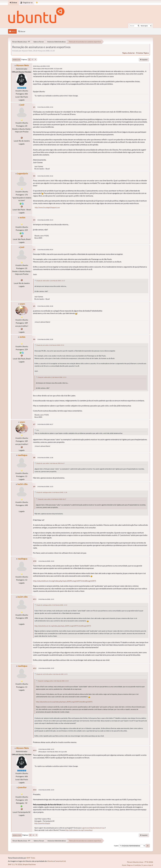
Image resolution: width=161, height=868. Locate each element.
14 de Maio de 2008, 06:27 (45, 424)
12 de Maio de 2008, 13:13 (45, 220)
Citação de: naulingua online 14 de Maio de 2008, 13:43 (52, 605)
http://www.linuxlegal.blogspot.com (47, 207)
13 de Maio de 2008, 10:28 (45, 306)
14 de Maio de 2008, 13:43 (46, 561)
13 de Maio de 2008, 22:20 (45, 339)
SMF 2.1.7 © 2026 (15, 864)
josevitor (22, 787)
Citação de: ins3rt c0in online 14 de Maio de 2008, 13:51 (52, 674)
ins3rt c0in (23, 484)
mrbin (22, 217)
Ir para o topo (17, 835)
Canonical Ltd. (60, 861)
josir (22, 105)
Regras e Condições (134, 865)
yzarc (23, 304)
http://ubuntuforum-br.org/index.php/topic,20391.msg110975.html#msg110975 (65, 581)
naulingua (23, 455)
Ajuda (124, 865)
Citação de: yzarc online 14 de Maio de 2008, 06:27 (50, 463)
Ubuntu (50, 861)
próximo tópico (143, 53)
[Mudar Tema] (37, 3)
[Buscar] (139, 26)
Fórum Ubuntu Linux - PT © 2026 (140, 862)
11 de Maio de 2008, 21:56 (45, 107)
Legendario (23, 173)
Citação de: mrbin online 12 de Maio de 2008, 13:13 (51, 281)
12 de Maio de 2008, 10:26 (45, 176)
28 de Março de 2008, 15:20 (41, 66)
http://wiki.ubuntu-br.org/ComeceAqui (79, 830)
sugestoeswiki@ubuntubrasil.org (93, 828)
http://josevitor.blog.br (42, 823)
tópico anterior (129, 53)
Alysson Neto (23, 65)
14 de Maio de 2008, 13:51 (46, 599)
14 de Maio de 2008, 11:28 (45, 458)
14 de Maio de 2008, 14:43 (46, 790)
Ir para (116, 846)
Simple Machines (29, 864)
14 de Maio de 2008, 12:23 (45, 486)
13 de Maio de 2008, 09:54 (45, 250)
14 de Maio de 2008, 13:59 (46, 668)
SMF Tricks (31, 858)
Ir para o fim (17, 60)
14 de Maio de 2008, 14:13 (46, 749)
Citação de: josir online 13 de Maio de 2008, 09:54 (50, 345)
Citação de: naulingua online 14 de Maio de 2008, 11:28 (52, 492)
